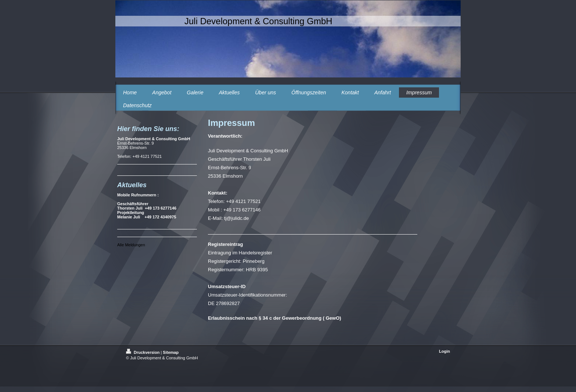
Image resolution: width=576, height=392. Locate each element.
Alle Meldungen (131, 245)
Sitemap (171, 352)
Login (444, 351)
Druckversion (143, 352)
